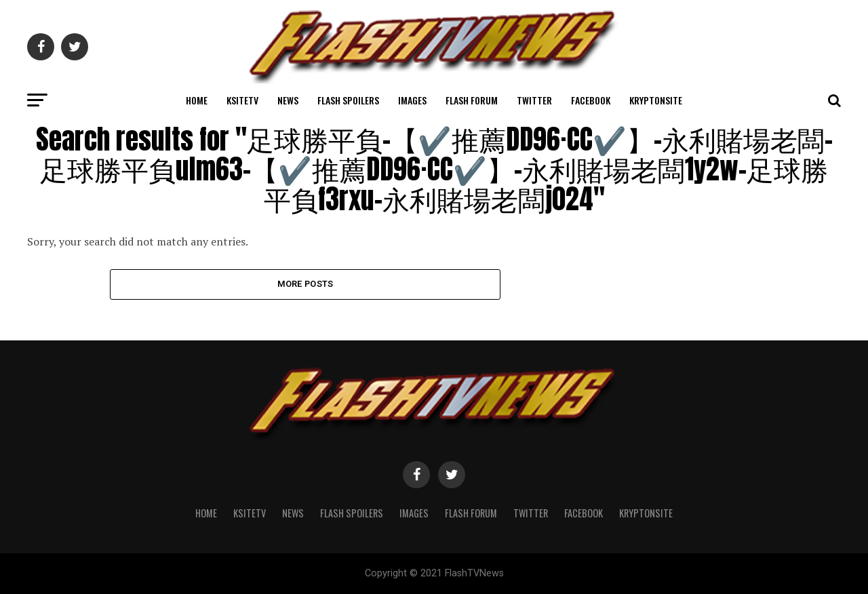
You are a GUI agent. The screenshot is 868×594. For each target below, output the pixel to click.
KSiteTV (242, 100)
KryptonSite (656, 100)
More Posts (305, 284)
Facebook (591, 100)
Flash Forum (472, 100)
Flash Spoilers (348, 100)
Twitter (534, 100)
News (288, 100)
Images (412, 100)
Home (197, 100)
